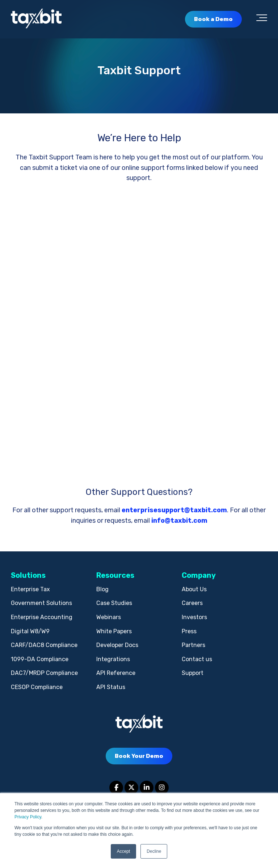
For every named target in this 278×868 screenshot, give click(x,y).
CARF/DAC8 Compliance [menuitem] (44, 645)
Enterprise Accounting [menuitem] (42, 617)
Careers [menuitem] (192, 603)
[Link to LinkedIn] (147, 788)
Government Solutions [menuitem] (41, 603)
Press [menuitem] (189, 631)
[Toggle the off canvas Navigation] (262, 19)
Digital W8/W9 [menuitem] (30, 631)
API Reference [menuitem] (116, 673)
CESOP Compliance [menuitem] (37, 687)
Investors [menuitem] (194, 617)
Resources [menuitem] (115, 575)
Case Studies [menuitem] (114, 603)
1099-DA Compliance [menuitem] (40, 659)
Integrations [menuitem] (113, 659)
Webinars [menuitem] (109, 617)
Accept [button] (124, 851)
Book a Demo (213, 19)
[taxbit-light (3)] (36, 19)
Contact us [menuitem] (197, 659)
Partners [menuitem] (193, 645)
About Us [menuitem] (194, 589)
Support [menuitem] (193, 673)
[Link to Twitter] (131, 788)
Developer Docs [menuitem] (117, 645)
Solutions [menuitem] (28, 575)
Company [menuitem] (199, 575)
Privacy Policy (28, 817)
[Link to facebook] (116, 788)
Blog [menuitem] (102, 589)
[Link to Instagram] (162, 788)
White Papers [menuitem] (114, 631)
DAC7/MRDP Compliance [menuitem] (44, 673)
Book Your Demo (139, 756)
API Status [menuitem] (111, 687)
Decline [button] (154, 851)
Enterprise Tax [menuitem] (30, 589)
